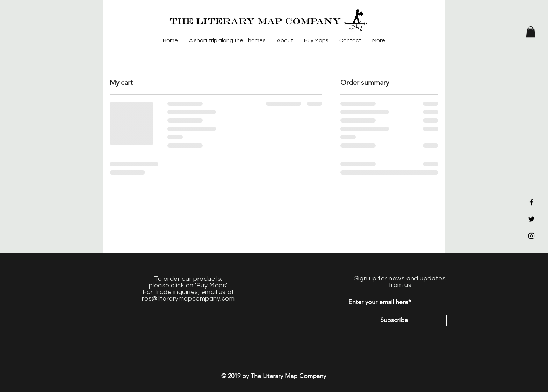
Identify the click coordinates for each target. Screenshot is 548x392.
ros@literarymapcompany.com (188, 299)
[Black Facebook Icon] (531, 202)
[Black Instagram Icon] (531, 236)
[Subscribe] (394, 320)
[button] (531, 32)
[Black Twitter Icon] (531, 219)
